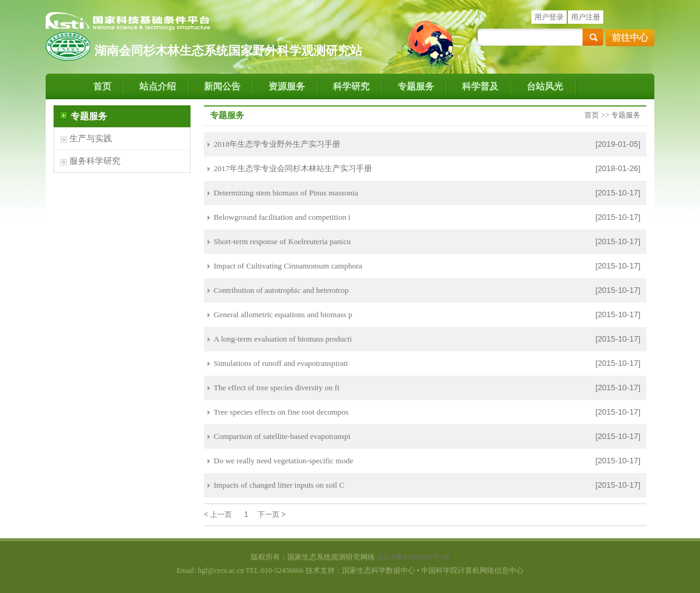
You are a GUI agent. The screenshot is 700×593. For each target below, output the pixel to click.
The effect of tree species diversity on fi (277, 388)
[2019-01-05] (618, 144)
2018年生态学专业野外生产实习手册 (277, 144)
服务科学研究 (95, 161)
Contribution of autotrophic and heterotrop (281, 290)
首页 (102, 86)
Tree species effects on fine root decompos (281, 412)
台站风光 (545, 86)
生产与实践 (91, 139)
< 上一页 (218, 514)
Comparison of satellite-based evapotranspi (282, 436)
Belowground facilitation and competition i (282, 217)
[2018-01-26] (618, 168)
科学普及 (480, 86)
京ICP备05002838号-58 (413, 557)
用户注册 (586, 17)
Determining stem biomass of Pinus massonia (286, 193)
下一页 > (271, 514)
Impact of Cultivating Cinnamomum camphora (288, 266)
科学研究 (351, 86)
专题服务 (416, 86)
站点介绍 (158, 86)
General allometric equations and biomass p (283, 314)
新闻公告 (222, 86)
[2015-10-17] (618, 193)
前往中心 (630, 38)
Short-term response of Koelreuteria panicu (282, 241)
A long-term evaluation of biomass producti (283, 339)
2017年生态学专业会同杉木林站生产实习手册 (293, 168)
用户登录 (549, 17)
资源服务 (287, 86)
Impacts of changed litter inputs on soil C (279, 485)
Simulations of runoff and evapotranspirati (281, 363)
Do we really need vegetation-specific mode (283, 461)
